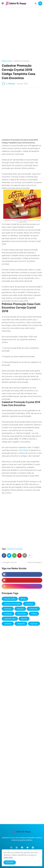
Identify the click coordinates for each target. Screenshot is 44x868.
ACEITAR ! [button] (10, 862)
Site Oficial (24, 450)
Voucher (24, 619)
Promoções (22, 614)
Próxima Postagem (34, 562)
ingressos (34, 624)
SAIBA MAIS (8, 857)
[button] (3, 3)
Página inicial (7, 61)
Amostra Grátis (10, 599)
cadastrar (8, 624)
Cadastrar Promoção (21, 61)
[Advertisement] (22, 34)
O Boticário (33, 609)
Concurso (8, 609)
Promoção (8, 614)
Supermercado (10, 619)
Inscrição (20, 609)
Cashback (29, 604)
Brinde (23, 599)
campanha (21, 624)
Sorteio (34, 614)
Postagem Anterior (10, 562)
